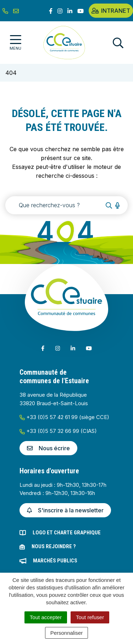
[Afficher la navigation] (15, 43)
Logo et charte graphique (67, 533)
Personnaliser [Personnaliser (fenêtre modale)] (67, 633)
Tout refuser (90, 617)
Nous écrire (48, 448)
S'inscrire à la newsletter (65, 510)
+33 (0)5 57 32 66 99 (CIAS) (58, 431)
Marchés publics (55, 561)
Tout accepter (46, 617)
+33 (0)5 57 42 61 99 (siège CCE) (64, 417)
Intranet (111, 11)
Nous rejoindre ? (54, 546)
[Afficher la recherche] (118, 43)
